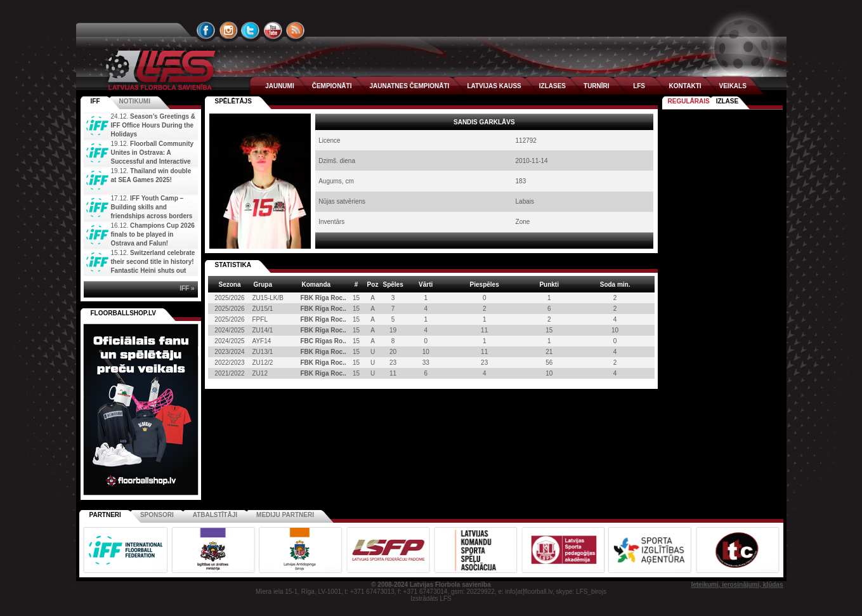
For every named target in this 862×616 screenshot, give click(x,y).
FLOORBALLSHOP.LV (124, 313)
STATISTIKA (233, 265)
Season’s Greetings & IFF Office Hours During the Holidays (153, 125)
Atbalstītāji (215, 515)
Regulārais (689, 101)
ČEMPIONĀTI (332, 86)
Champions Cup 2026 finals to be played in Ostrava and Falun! (153, 234)
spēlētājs (233, 101)
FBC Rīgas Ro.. (323, 341)
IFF (95, 101)
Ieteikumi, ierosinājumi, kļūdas (737, 585)
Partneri (105, 515)
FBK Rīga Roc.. (323, 298)
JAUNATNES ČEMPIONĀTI (409, 86)
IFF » (187, 288)
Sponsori (157, 515)
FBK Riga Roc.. (323, 352)
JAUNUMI (280, 86)
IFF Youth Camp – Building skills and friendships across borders (152, 207)
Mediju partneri (285, 515)
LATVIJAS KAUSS (494, 86)
